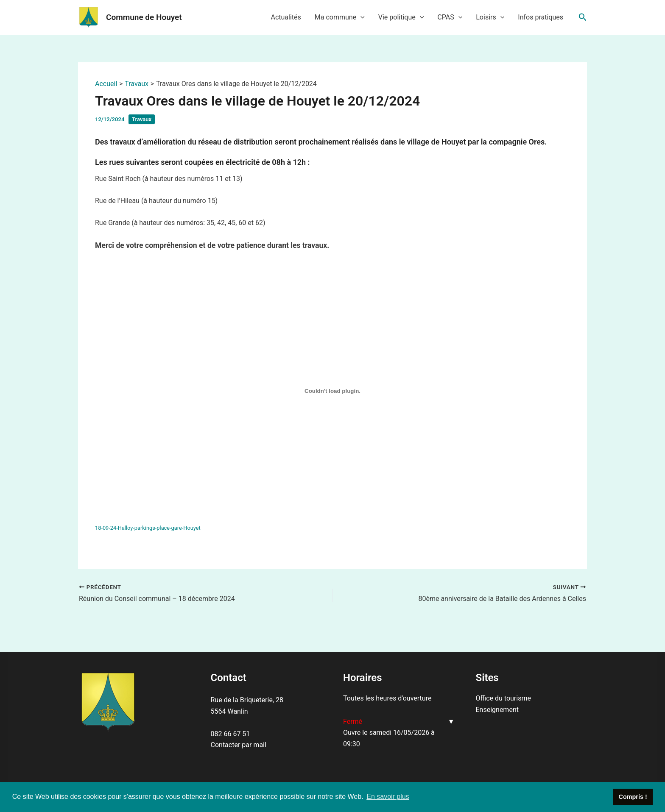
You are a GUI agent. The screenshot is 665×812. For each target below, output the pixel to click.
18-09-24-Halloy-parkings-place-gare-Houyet (148, 528)
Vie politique (401, 17)
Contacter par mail (239, 745)
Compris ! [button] (633, 797)
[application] (360, 17)
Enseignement (497, 710)
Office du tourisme (503, 698)
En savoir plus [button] (388, 797)
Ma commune (340, 17)
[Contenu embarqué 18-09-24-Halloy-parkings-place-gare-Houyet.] (332, 391)
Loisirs (490, 17)
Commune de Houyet (144, 17)
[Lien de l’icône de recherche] (583, 17)
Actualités (286, 17)
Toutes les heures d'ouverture (387, 698)
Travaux (142, 119)
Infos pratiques (541, 17)
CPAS (450, 17)
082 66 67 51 (231, 734)
